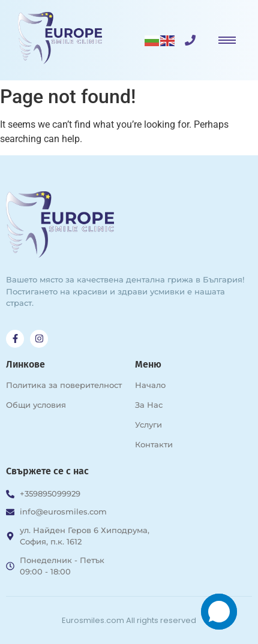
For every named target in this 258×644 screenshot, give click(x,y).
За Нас (149, 405)
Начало (150, 385)
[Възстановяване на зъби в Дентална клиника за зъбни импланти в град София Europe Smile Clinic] (60, 38)
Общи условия (36, 405)
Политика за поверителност (64, 385)
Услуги (148, 425)
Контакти (154, 444)
